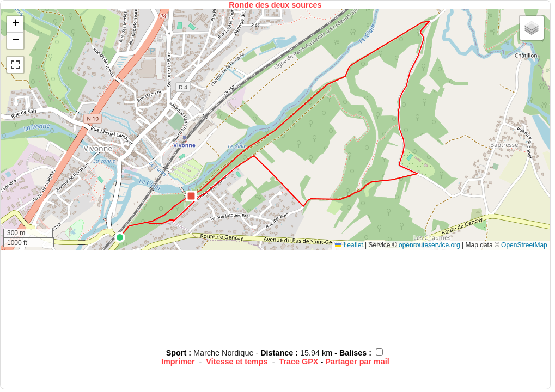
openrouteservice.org (429, 245)
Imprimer (178, 362)
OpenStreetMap (524, 245)
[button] (120, 237)
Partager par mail (357, 362)
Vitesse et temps (237, 362)
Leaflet (349, 245)
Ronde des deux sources (275, 5)
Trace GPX (298, 362)
